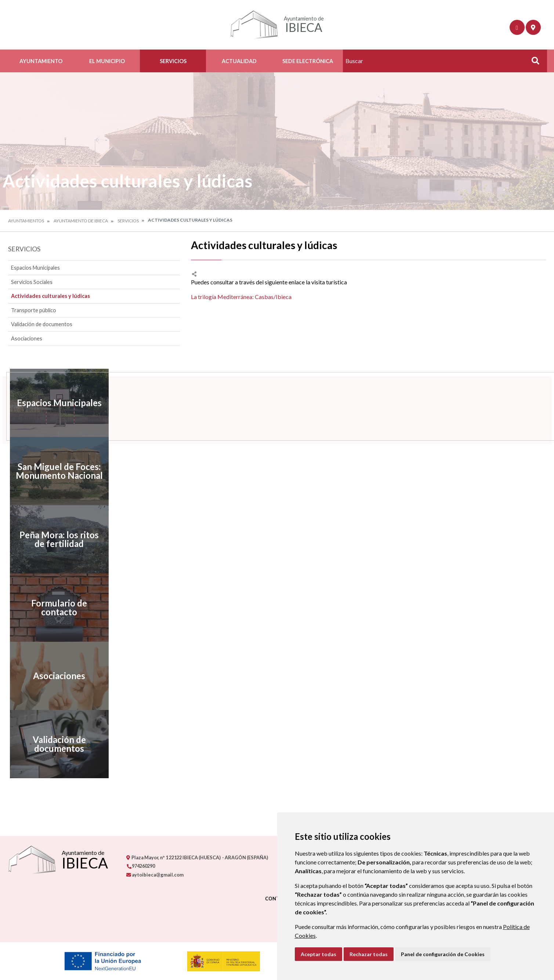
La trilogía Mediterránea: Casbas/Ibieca (241, 297)
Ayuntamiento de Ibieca (81, 221)
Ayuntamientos (26, 221)
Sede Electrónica (308, 61)
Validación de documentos (42, 324)
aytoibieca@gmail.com (155, 875)
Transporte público (34, 310)
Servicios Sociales (32, 282)
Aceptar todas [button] (318, 954)
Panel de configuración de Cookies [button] (443, 954)
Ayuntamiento (41, 61)
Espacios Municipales (35, 268)
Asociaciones (27, 338)
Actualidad (239, 61)
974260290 (141, 866)
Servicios (173, 61)
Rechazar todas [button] (369, 954)
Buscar (533, 63)
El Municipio (107, 61)
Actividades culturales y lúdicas (50, 296)
